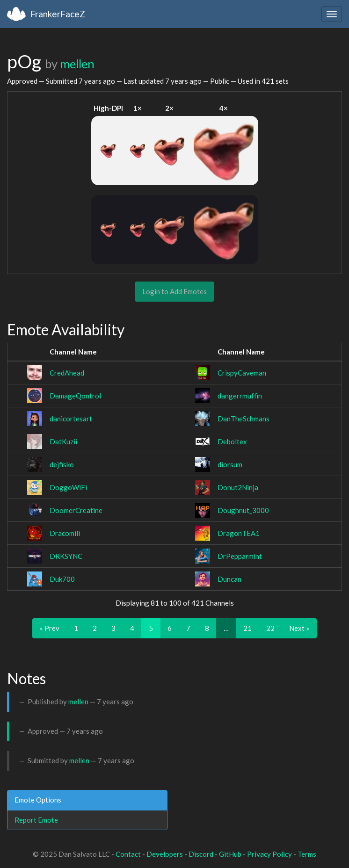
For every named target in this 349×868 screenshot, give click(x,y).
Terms (307, 854)
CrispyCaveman (242, 373)
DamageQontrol (75, 396)
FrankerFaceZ (58, 14)
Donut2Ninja (238, 487)
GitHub (230, 854)
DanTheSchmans (244, 419)
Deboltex (232, 441)
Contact (128, 854)
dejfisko (62, 464)
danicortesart (71, 419)
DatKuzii (63, 441)
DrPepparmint (240, 556)
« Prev (50, 628)
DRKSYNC (66, 556)
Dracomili (65, 533)
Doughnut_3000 (243, 510)
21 (247, 628)
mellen (77, 64)
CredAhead (67, 373)
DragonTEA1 (239, 533)
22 (270, 628)
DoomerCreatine (76, 510)
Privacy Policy (269, 854)
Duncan (229, 579)
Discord (201, 854)
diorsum (230, 464)
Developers (165, 854)
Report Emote (36, 820)
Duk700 (62, 579)
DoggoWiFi (68, 487)
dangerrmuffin (240, 396)
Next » (299, 628)
